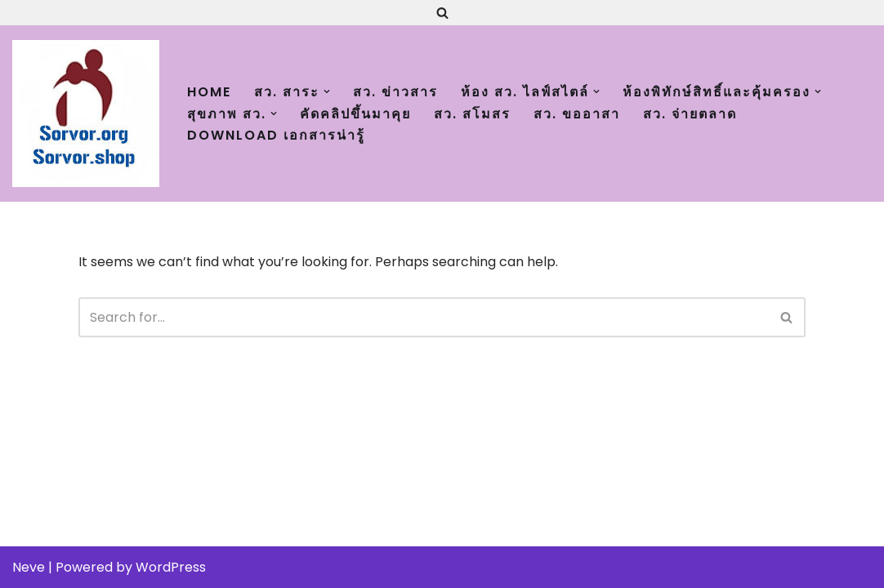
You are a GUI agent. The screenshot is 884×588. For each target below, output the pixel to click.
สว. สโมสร (472, 114)
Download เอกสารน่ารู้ (276, 135)
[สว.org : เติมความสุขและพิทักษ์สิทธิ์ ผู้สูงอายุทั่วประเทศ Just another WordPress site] (86, 114)
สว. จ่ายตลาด (690, 114)
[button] (327, 91)
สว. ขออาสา (577, 114)
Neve (29, 567)
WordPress (171, 567)
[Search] (442, 13)
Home (209, 92)
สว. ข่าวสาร (395, 92)
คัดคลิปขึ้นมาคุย (355, 114)
